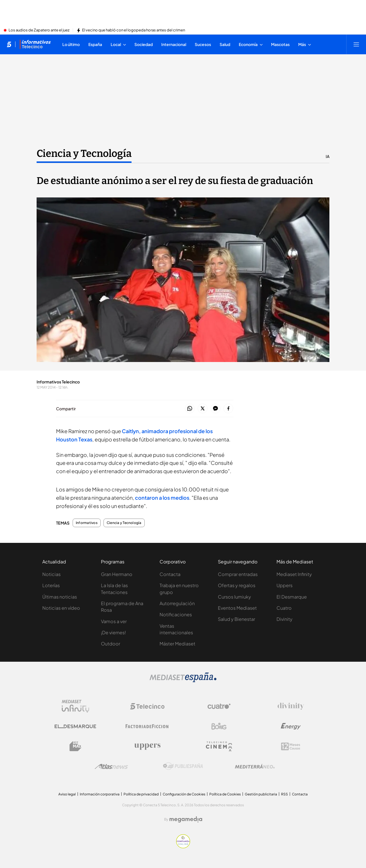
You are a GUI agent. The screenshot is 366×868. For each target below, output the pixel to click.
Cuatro (284, 608)
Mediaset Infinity (294, 574)
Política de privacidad (141, 794)
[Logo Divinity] (291, 706)
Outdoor (111, 644)
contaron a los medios (162, 498)
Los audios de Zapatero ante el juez (39, 30)
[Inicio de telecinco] (9, 44)
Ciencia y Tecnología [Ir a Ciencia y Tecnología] (84, 153)
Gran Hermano (117, 574)
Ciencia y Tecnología (124, 523)
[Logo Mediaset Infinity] (75, 706)
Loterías (51, 585)
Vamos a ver (114, 621)
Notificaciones (176, 614)
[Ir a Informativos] (35, 44)
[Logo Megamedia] (186, 819)
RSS (285, 794)
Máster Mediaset (177, 644)
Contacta (170, 574)
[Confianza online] (183, 847)
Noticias (51, 574)
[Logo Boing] (219, 726)
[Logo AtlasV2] (111, 766)
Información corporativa (100, 794)
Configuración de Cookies (184, 794)
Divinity (285, 619)
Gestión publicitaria (261, 794)
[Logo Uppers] (147, 746)
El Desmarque (292, 597)
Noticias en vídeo (61, 608)
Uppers (285, 585)
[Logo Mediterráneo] (255, 766)
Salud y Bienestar (236, 619)
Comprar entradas (238, 574)
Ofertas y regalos (237, 585)
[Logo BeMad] (75, 746)
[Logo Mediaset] (183, 681)
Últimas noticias (60, 597)
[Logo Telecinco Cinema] (219, 746)
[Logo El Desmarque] (75, 726)
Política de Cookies (225, 794)
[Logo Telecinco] (147, 706)
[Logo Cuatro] (219, 706)
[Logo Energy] (291, 726)
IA (328, 156)
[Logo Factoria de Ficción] (147, 726)
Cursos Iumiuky (234, 597)
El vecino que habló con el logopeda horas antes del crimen (134, 30)
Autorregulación (177, 603)
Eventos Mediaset (237, 608)
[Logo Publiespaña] (183, 766)
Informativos (87, 523)
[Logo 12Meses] (291, 746)
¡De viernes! (113, 632)
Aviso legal (67, 794)
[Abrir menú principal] (356, 44)
